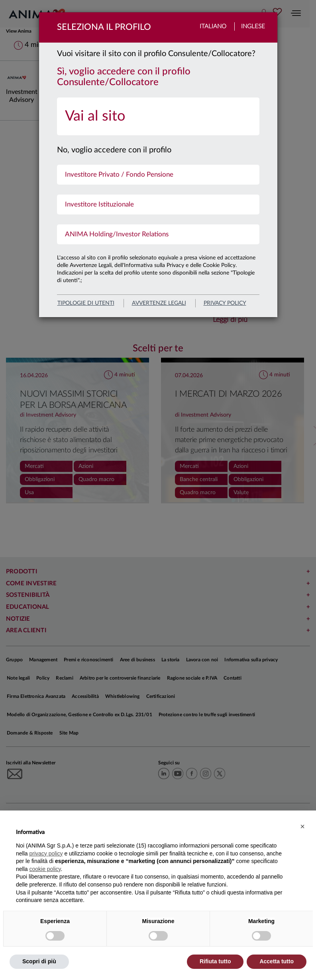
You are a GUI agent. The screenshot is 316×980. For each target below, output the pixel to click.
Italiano (213, 26)
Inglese (253, 26)
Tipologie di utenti (86, 303)
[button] (302, 826)
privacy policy (225, 303)
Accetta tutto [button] (277, 961)
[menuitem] (158, 116)
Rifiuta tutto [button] (215, 961)
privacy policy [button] (46, 853)
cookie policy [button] (45, 869)
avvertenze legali (159, 303)
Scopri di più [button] (39, 961)
